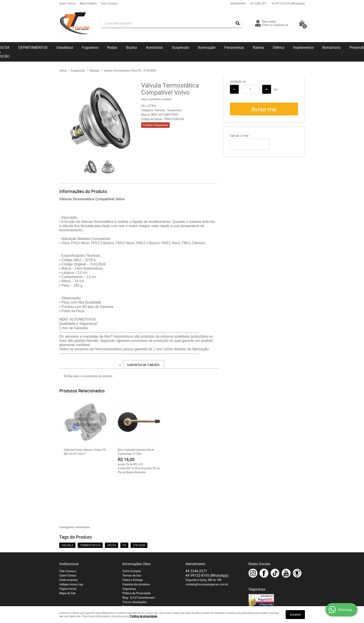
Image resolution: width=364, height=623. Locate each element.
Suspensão (180, 47)
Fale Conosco (109, 3)
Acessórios (154, 47)
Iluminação (207, 47)
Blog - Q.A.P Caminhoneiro (139, 551)
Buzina (132, 47)
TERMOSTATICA (90, 499)
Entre (265, 25)
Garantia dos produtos (136, 538)
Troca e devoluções (135, 556)
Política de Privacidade (137, 547)
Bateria (258, 47)
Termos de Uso (132, 529)
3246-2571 (259, 3)
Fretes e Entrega (133, 533)
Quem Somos (67, 3)
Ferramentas (234, 47)
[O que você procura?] (238, 23)
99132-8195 (288, 3)
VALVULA (67, 499)
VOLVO (112, 499)
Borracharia (331, 47)
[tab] (144, 364)
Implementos (303, 47)
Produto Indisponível (85, 422)
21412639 (139, 499)
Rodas (112, 47)
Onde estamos (68, 533)
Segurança (129, 542)
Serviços (128, 560)
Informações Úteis (137, 518)
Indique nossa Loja (71, 538)
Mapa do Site (67, 547)
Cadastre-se (281, 25)
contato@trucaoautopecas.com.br (207, 538)
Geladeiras (65, 47)
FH (124, 499)
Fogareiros (90, 47)
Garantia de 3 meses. (144, 365)
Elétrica (279, 47)
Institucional (69, 518)
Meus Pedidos (88, 3)
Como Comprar (132, 525)
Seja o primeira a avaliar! (156, 99)
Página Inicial (68, 542)
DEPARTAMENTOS (33, 47)
